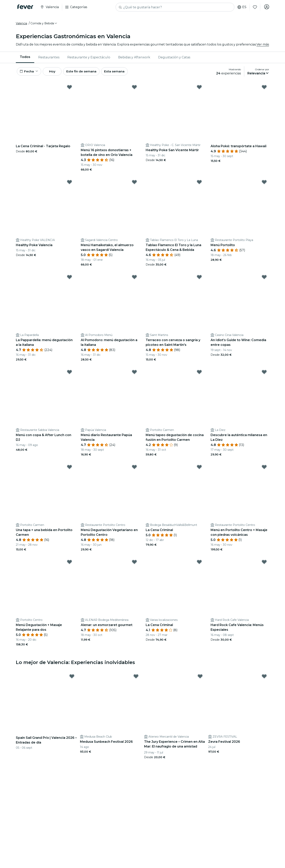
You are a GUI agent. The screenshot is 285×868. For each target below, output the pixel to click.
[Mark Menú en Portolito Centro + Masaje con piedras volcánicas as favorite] (264, 469)
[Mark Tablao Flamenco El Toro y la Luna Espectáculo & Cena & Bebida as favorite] (199, 184)
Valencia (21, 24)
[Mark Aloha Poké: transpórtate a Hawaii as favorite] (264, 89)
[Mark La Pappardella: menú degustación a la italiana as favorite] (69, 279)
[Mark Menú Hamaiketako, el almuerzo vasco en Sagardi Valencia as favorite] (134, 184)
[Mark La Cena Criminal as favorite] (199, 469)
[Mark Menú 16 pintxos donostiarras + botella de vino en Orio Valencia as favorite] (134, 89)
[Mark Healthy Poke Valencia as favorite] (69, 184)
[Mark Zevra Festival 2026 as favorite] (264, 678)
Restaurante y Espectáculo (89, 58)
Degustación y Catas (174, 58)
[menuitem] (25, 58)
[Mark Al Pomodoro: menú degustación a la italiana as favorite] (134, 279)
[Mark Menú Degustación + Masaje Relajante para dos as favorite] (69, 564)
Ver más (263, 45)
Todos (25, 58)
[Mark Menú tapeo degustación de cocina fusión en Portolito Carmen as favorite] (199, 374)
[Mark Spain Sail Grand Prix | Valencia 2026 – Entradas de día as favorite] (72, 678)
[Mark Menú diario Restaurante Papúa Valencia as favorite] (134, 374)
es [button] (241, 7)
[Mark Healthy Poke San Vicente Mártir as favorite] (199, 89)
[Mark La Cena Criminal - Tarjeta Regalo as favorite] (69, 89)
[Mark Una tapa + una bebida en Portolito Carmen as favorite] (69, 469)
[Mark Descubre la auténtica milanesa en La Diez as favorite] (264, 374)
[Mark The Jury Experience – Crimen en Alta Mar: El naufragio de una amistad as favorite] (200, 678)
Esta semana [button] (121, 73)
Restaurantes (49, 58)
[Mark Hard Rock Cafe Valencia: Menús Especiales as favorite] (264, 564)
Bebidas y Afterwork (134, 58)
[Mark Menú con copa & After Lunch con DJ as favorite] (69, 374)
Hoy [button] (55, 73)
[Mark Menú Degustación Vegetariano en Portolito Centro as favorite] (134, 469)
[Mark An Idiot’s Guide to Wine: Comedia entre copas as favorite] (264, 279)
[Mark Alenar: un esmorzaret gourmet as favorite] (134, 564)
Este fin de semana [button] (87, 73)
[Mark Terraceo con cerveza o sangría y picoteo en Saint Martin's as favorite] (199, 279)
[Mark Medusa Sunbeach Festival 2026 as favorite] (136, 678)
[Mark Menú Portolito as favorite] (264, 184)
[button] (44, 24)
